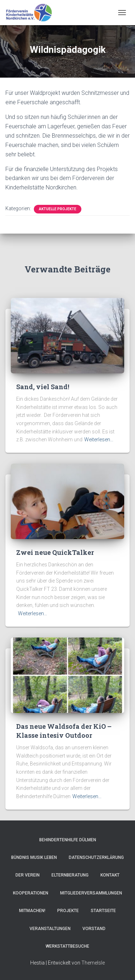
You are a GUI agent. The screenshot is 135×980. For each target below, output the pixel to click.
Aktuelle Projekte (58, 209)
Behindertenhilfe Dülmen (68, 840)
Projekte (68, 911)
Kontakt (110, 875)
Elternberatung (70, 875)
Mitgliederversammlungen (91, 893)
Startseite (103, 911)
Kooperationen (31, 893)
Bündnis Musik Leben (34, 857)
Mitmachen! (32, 911)
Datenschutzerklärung (96, 857)
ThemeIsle (93, 963)
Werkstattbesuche (67, 946)
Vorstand (94, 929)
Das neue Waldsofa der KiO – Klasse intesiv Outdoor (64, 731)
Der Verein (28, 875)
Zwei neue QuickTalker (55, 552)
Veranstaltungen (50, 929)
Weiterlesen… (99, 440)
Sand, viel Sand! (43, 387)
